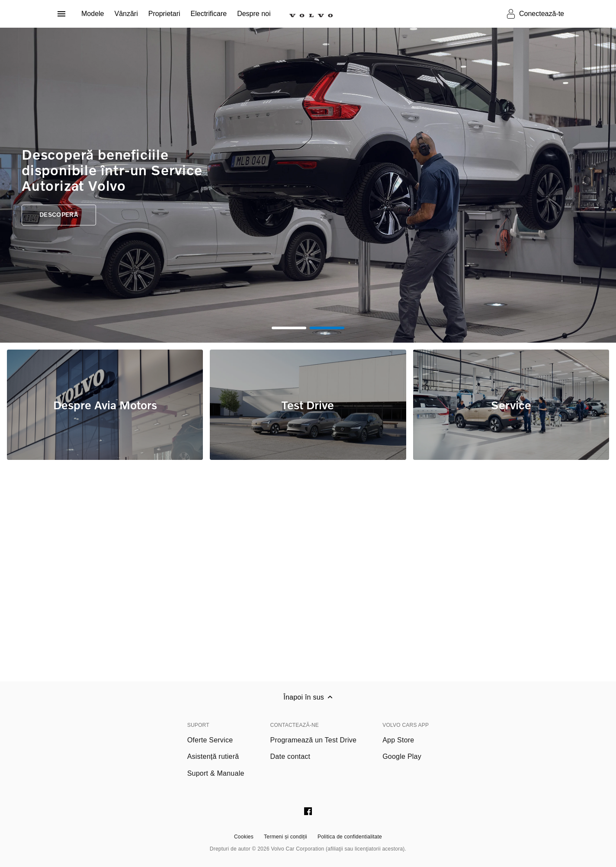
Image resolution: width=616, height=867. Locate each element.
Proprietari (164, 14)
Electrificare (209, 14)
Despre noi (254, 14)
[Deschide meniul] (61, 14)
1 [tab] (289, 328)
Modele (93, 14)
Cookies (244, 837)
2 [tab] (327, 328)
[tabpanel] (308, 185)
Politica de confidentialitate (350, 837)
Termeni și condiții (286, 837)
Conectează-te (542, 14)
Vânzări (126, 14)
